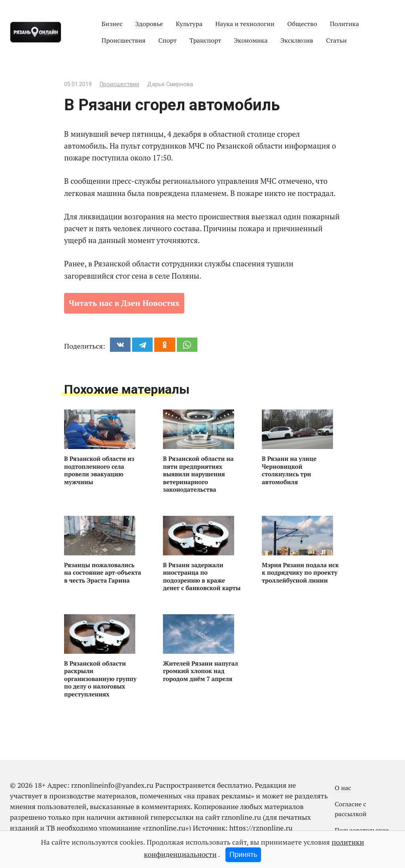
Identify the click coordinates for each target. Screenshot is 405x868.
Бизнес (112, 24)
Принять (243, 855)
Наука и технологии (245, 24)
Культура (189, 24)
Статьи (336, 40)
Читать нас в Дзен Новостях (124, 303)
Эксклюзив (297, 40)
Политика (344, 24)
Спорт (167, 40)
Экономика (251, 40)
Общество (302, 24)
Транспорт (205, 40)
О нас (343, 788)
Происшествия (124, 40)
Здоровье (149, 24)
